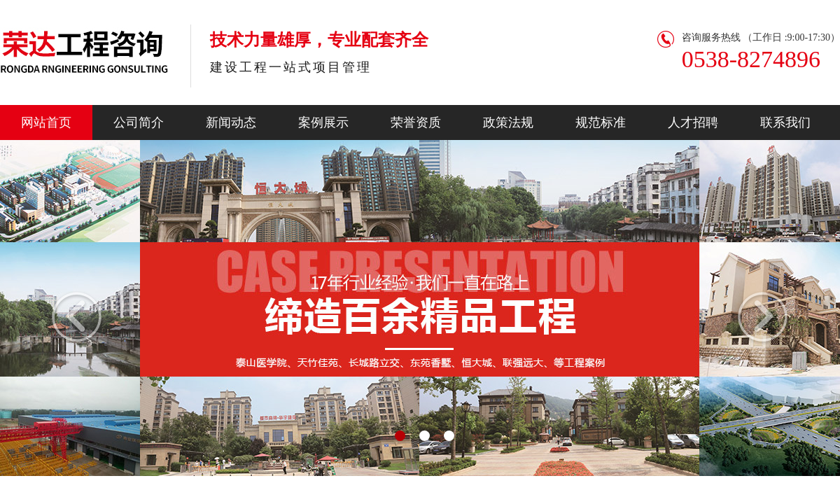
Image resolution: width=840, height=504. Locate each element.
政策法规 (508, 122)
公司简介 (139, 122)
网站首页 (46, 122)
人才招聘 (693, 122)
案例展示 (323, 122)
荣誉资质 (416, 122)
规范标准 (601, 122)
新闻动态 (231, 122)
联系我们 (785, 122)
